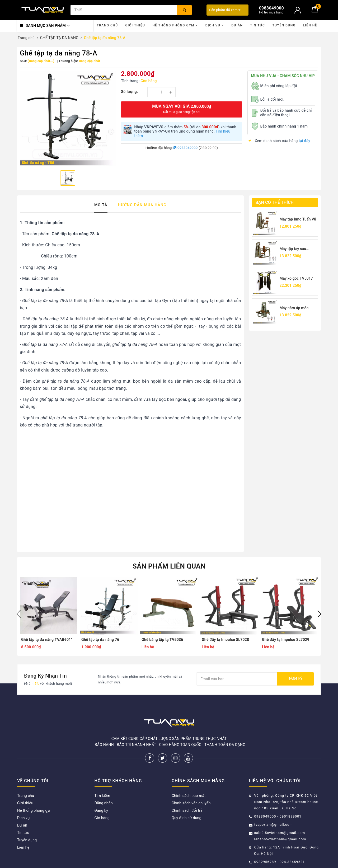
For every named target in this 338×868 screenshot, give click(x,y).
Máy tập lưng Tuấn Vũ (298, 219)
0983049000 (186, 148)
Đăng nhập (104, 803)
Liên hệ (310, 25)
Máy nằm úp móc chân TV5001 (294, 308)
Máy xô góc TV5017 (296, 278)
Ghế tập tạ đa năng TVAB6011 (47, 640)
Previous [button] (18, 614)
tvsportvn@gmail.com (274, 825)
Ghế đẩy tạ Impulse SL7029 (286, 640)
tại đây (304, 141)
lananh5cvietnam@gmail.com (280, 839)
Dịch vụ (215, 25)
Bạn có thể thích (275, 202)
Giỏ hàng (102, 818)
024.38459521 (292, 862)
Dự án (237, 25)
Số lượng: (129, 92)
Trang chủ (107, 25)
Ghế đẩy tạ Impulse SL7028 (225, 640)
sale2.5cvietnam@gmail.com (280, 833)
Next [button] (320, 614)
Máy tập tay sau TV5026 (293, 249)
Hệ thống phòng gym (175, 25)
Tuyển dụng (284, 25)
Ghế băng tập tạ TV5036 (162, 640)
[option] (68, 118)
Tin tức (257, 25)
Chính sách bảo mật (189, 796)
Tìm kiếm (102, 796)
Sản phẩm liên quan (169, 566)
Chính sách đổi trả (187, 810)
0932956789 (266, 862)
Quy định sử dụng (187, 818)
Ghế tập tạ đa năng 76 (100, 640)
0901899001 (291, 816)
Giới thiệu (135, 25)
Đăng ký (295, 679)
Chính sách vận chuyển (191, 803)
